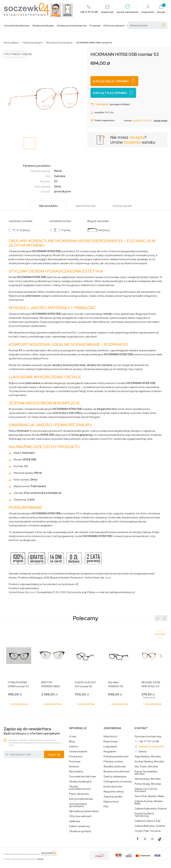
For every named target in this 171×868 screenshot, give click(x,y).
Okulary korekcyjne (43, 26)
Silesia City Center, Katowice (146, 790)
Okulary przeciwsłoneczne (72, 26)
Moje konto (110, 736)
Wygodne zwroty (114, 792)
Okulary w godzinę (80, 831)
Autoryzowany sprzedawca (78, 805)
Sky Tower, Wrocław (146, 767)
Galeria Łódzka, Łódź (148, 821)
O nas (73, 736)
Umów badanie (78, 752)
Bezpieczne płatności (117, 772)
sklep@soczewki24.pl (151, 746)
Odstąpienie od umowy (118, 782)
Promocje (95, 26)
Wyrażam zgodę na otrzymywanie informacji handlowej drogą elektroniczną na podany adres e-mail (36, 743)
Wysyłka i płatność (115, 767)
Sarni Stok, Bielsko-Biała (149, 796)
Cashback (102, 104)
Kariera (73, 747)
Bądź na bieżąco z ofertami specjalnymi (32, 731)
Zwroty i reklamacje (115, 777)
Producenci (76, 757)
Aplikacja (74, 821)
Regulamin (110, 752)
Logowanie (110, 747)
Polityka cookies (113, 762)
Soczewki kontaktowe (17, 26)
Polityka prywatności (116, 757)
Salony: (143, 751)
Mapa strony (111, 802)
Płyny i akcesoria (79, 794)
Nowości (74, 767)
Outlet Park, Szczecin (148, 831)
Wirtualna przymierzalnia (84, 811)
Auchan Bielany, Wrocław (149, 762)
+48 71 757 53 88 (149, 741)
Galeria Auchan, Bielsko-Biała (149, 802)
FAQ (106, 807)
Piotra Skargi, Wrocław (148, 784)
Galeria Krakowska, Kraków (151, 809)
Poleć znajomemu (102, 120)
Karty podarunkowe (81, 799)
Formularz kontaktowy (148, 736)
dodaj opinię (161, 120)
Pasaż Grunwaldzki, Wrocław (146, 773)
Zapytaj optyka (113, 797)
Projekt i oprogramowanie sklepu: (24, 859)
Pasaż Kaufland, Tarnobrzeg (144, 815)
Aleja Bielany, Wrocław (148, 757)
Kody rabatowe (113, 787)
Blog (72, 741)
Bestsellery (76, 772)
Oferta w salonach (114, 26)
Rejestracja (110, 741)
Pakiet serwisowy (80, 826)
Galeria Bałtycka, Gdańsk (150, 826)
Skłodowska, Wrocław (148, 779)
